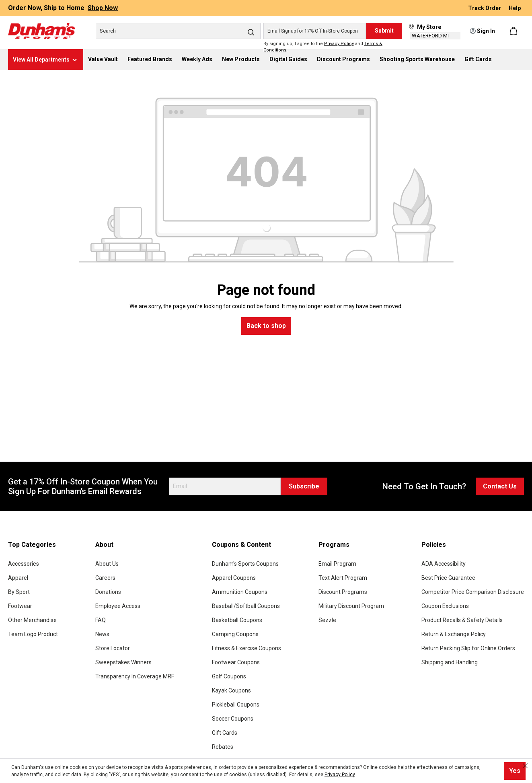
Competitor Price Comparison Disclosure (473, 592)
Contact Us (500, 486)
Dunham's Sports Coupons (245, 564)
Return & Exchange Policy (454, 634)
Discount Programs (343, 592)
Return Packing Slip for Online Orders (468, 648)
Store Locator (113, 648)
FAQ (101, 620)
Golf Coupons (229, 676)
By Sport (19, 592)
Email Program (337, 564)
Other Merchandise (32, 620)
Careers (105, 578)
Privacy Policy (339, 44)
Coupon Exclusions (445, 606)
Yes (515, 771)
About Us (107, 564)
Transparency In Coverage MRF (135, 676)
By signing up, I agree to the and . (323, 47)
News (102, 634)
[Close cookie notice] (525, 766)
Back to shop (266, 326)
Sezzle (327, 620)
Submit (384, 31)
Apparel (18, 578)
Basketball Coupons (237, 620)
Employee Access (118, 606)
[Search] (178, 31)
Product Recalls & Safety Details (462, 620)
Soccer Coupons (233, 719)
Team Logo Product (33, 634)
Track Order (485, 8)
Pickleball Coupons (236, 705)
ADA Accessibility (444, 564)
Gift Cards (225, 733)
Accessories (24, 564)
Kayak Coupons (231, 690)
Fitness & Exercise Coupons (246, 648)
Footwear (20, 606)
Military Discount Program (351, 606)
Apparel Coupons (234, 578)
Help (515, 8)
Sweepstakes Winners (123, 662)
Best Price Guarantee (448, 578)
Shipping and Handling (450, 662)
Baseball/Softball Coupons (246, 606)
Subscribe (304, 486)
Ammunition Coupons (240, 592)
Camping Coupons (235, 634)
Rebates (223, 747)
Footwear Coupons (236, 662)
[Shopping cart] (514, 31)
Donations (108, 592)
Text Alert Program (343, 578)
